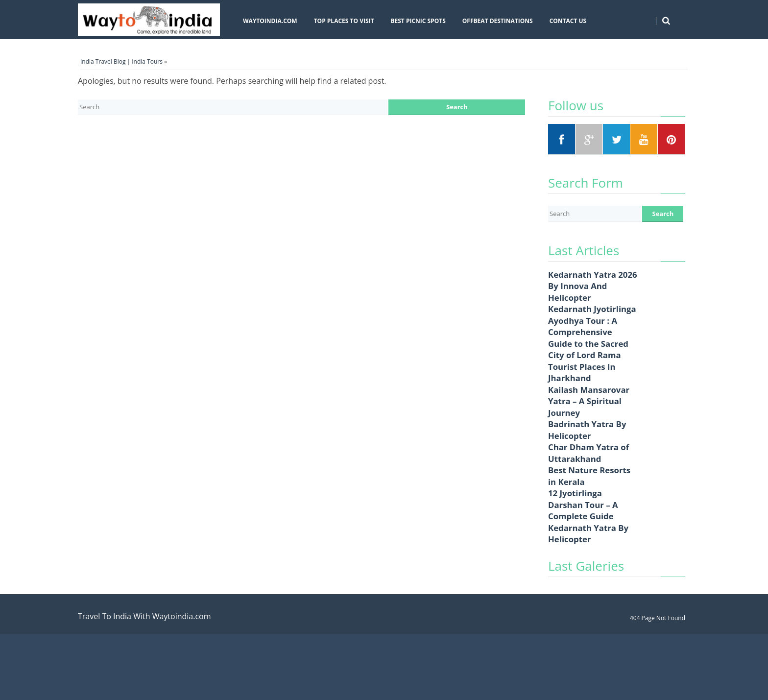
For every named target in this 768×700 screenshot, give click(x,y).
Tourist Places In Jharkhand (582, 373)
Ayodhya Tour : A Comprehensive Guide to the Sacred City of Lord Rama (588, 338)
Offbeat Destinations (498, 21)
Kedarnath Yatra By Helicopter (588, 534)
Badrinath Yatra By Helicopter (587, 430)
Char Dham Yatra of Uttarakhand (588, 453)
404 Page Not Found (658, 618)
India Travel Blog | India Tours (121, 61)
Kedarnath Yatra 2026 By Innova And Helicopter (593, 286)
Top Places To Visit (344, 21)
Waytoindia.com (270, 21)
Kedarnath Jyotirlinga (592, 309)
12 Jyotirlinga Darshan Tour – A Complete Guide (583, 505)
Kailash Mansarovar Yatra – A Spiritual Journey (589, 401)
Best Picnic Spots (418, 21)
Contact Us (568, 21)
